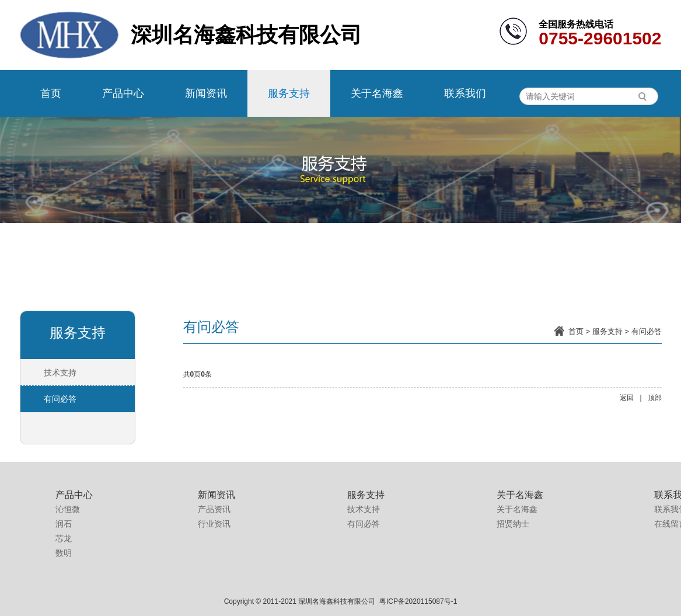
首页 (51, 93)
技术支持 (60, 373)
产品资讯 (214, 509)
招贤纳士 (513, 524)
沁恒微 (68, 509)
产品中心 (123, 93)
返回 (627, 398)
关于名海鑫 (377, 93)
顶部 (655, 398)
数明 (64, 553)
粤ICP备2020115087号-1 (418, 601)
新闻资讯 (206, 93)
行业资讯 (214, 524)
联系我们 (465, 93)
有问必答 (647, 331)
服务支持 (289, 93)
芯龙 (64, 538)
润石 (64, 524)
